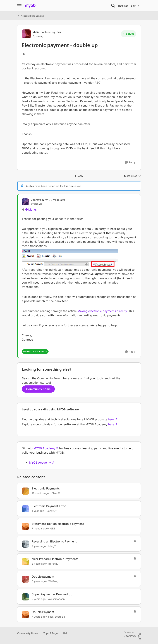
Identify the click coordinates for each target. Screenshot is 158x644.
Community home (38, 389)
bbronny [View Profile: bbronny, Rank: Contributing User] (53, 564)
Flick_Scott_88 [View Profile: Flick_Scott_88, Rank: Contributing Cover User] (57, 617)
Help (66, 633)
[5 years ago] (39, 581)
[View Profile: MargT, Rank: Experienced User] (25, 544)
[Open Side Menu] (19, 6)
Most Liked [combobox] (132, 176)
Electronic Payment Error (49, 506)
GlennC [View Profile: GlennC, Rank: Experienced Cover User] (56, 493)
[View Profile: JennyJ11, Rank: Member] (25, 509)
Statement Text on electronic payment (58, 524)
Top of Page (51, 633)
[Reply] (130, 162)
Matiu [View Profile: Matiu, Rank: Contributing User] (36, 32)
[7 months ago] (40, 528)
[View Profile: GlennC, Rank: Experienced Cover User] (25, 491)
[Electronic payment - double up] (48, 204)
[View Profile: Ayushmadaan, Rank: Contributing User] (25, 597)
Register (123, 6)
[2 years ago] (39, 599)
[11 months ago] (40, 493)
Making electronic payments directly (102, 311)
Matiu (32, 209)
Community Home (28, 633)
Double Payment (43, 612)
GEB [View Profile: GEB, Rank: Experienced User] (53, 528)
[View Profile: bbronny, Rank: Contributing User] (25, 562)
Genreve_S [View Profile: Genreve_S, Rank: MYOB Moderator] (37, 200)
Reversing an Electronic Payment (54, 541)
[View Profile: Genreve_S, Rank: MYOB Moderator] (25, 202)
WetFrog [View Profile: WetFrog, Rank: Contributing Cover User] (53, 581)
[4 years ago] (39, 546)
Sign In (135, 6)
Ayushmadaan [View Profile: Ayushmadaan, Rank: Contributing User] (56, 599)
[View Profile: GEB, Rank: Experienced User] (25, 526)
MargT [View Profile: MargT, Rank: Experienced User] (52, 546)
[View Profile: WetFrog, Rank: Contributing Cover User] (25, 579)
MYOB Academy (44, 448)
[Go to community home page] (30, 6)
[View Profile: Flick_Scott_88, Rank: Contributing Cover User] (25, 615)
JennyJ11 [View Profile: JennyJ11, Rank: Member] (52, 511)
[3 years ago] (39, 564)
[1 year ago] (38, 511)
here (111, 419)
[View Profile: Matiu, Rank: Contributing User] (26, 34)
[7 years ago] (39, 617)
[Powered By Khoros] (132, 635)
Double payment (43, 577)
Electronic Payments (46, 488)
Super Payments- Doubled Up (52, 594)
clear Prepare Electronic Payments (55, 559)
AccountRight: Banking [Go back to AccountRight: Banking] (31, 16)
